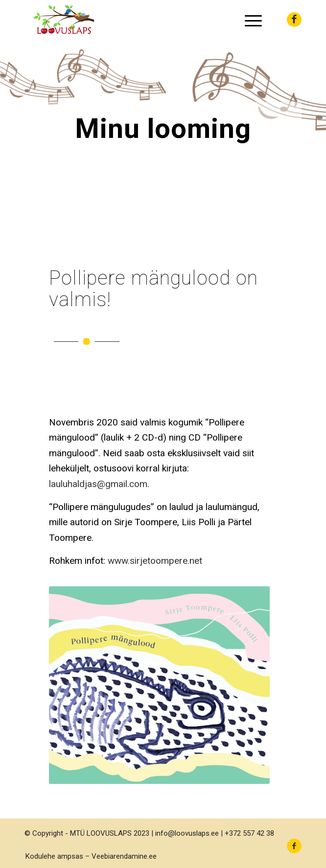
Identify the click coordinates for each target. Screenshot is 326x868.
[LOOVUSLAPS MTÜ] (135, 20)
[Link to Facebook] (294, 20)
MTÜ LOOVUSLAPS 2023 (110, 833)
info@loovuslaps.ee (187, 833)
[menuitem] (248, 20)
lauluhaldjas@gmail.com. (99, 484)
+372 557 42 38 (249, 833)
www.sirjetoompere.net (155, 561)
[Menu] (248, 20)
